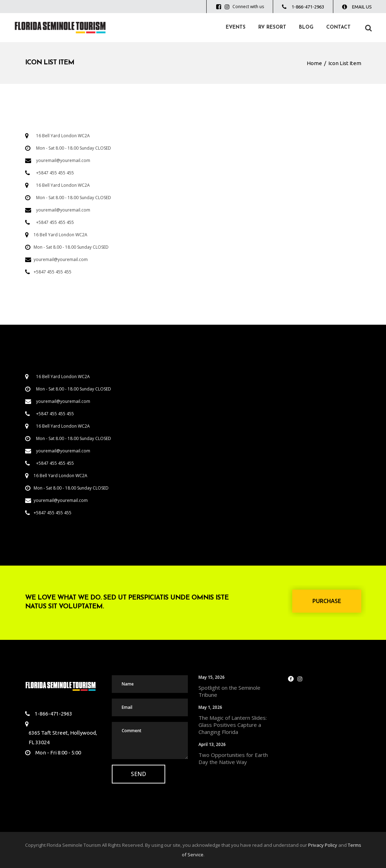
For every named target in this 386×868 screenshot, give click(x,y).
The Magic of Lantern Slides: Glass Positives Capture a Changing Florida (233, 725)
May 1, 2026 (210, 707)
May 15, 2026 (212, 677)
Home (314, 63)
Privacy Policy (323, 845)
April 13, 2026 (212, 744)
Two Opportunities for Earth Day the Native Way (233, 758)
